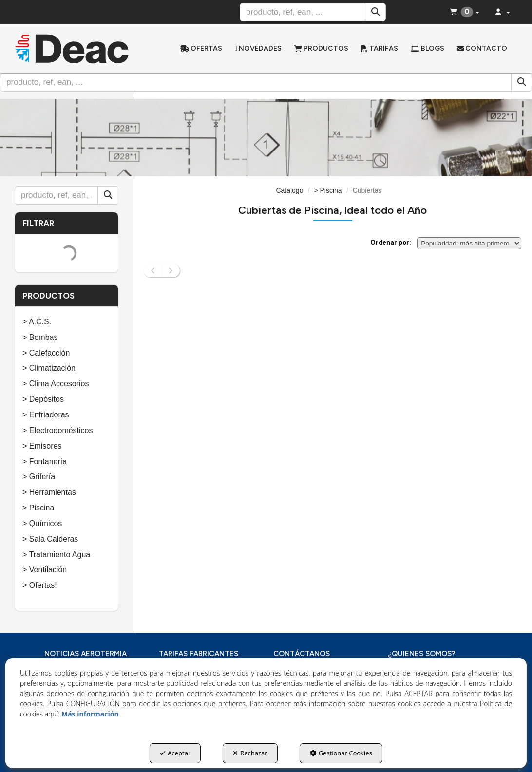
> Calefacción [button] (46, 353)
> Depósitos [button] (43, 399)
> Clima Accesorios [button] (56, 384)
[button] (72, 48)
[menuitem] (201, 49)
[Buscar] (375, 12)
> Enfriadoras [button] (46, 415)
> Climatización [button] (49, 368)
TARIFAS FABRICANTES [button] (199, 654)
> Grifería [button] (39, 477)
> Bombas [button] (40, 337)
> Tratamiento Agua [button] (56, 555)
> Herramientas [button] (49, 492)
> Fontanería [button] (45, 461)
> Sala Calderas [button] (50, 539)
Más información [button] (90, 714)
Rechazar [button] (250, 753)
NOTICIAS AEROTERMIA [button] (85, 654)
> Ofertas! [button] (40, 585)
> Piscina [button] (38, 508)
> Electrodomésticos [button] (58, 430)
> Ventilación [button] (45, 570)
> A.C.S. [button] (37, 322)
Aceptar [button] (175, 753)
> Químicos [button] (42, 523)
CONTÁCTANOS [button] (302, 654)
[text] (303, 12)
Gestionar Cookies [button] (341, 753)
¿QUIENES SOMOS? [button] (421, 654)
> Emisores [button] (42, 446)
